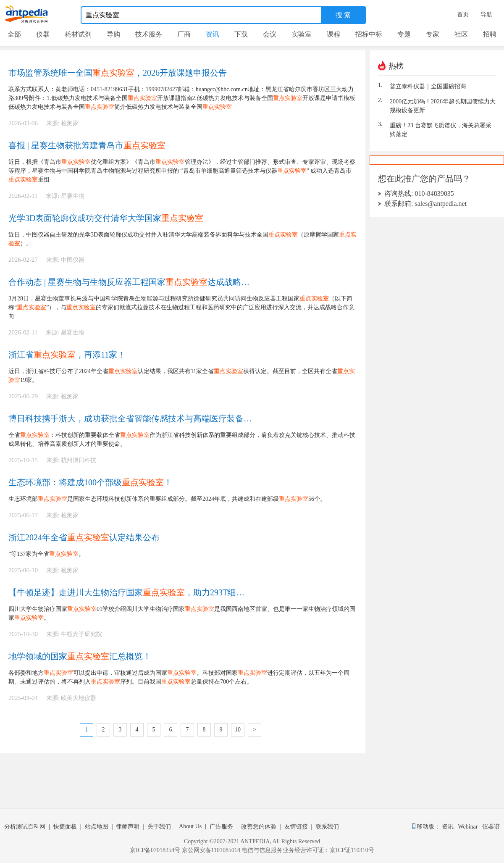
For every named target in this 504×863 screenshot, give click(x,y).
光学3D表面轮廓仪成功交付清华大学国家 (106, 218)
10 (238, 730)
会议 (270, 34)
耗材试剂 (78, 34)
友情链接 (296, 827)
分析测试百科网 (25, 827)
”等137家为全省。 (52, 554)
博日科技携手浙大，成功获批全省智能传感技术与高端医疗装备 (130, 418)
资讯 (213, 34)
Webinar (469, 827)
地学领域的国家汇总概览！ (80, 656)
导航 (486, 14)
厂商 (184, 34)
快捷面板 (65, 827)
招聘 (490, 34)
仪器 (43, 34)
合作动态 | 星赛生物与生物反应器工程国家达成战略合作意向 (130, 282)
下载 (241, 34)
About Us (190, 826)
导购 (113, 34)
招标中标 (369, 34)
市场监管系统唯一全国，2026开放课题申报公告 (118, 73)
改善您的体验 (259, 827)
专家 (433, 34)
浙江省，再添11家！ (67, 355)
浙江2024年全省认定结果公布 (84, 537)
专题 (404, 34)
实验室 (302, 34)
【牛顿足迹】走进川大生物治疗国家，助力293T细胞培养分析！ (130, 592)
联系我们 (327, 827)
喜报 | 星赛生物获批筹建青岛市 (87, 145)
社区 (461, 34)
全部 (14, 34)
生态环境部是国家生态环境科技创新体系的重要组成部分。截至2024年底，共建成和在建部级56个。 (167, 499)
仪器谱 (491, 827)
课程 (333, 34)
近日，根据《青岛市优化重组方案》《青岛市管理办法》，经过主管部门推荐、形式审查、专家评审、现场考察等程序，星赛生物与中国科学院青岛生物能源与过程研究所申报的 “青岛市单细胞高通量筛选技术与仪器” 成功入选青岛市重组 (182, 171)
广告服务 (221, 827)
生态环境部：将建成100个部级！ (90, 482)
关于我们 (159, 827)
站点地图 (97, 827)
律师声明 (128, 827)
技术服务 (149, 34)
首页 (463, 14)
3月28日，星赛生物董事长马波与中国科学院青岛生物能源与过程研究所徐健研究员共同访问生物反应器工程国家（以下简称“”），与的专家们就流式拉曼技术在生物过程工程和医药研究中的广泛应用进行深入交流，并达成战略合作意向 (181, 307)
